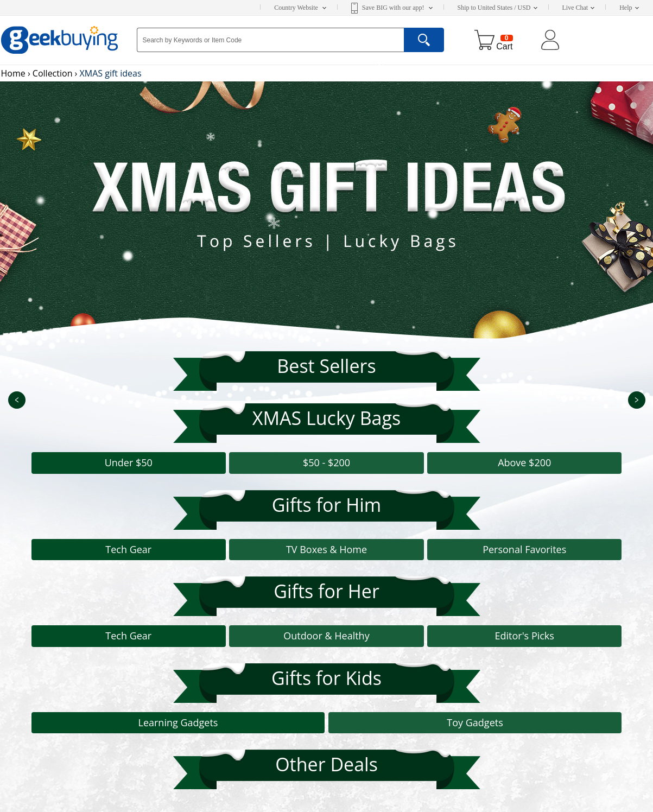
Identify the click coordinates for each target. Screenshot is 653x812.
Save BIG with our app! (397, 8)
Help (629, 8)
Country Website (300, 8)
